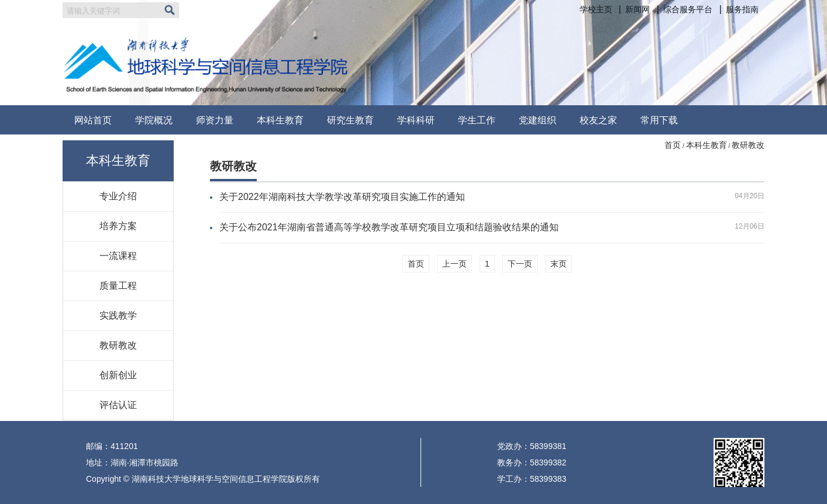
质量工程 (118, 285)
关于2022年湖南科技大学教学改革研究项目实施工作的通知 (342, 197)
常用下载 (659, 120)
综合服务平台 (688, 9)
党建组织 (537, 120)
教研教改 (118, 345)
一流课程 (118, 256)
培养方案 (118, 226)
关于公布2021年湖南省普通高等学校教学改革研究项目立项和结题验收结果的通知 (389, 227)
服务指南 (742, 9)
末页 (559, 264)
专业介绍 (118, 196)
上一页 (454, 264)
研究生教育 (350, 120)
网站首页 (93, 120)
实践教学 (118, 315)
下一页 (520, 264)
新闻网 (638, 9)
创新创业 (118, 375)
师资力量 (215, 120)
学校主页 (596, 9)
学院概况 (154, 120)
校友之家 (598, 120)
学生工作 (477, 120)
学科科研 (416, 120)
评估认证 (118, 405)
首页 (673, 145)
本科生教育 (280, 120)
